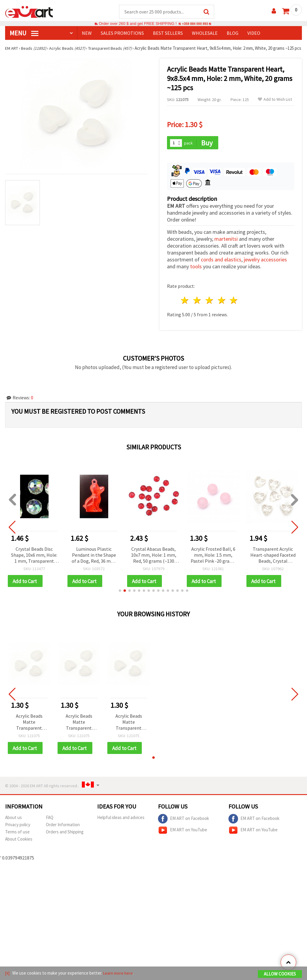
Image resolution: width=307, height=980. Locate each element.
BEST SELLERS (168, 33)
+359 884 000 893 (195, 24)
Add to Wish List (275, 105)
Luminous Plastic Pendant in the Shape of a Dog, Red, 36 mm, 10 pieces (94, 562)
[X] (8, 974)
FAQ (50, 825)
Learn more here (119, 974)
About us (13, 825)
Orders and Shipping (65, 839)
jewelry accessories (265, 266)
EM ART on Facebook (183, 826)
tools (196, 273)
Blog (232, 33)
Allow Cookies (280, 974)
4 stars (222, 307)
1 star (185, 307)
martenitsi (226, 245)
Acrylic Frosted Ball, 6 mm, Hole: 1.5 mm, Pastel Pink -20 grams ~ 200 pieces (213, 562)
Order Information (63, 832)
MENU (24, 33)
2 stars (197, 307)
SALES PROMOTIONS (122, 33)
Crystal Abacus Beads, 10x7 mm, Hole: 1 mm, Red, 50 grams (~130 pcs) (154, 562)
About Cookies (19, 846)
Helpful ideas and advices (121, 825)
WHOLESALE (205, 33)
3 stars (209, 307)
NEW (87, 33)
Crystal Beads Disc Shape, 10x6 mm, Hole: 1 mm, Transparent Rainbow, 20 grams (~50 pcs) (34, 562)
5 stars (234, 307)
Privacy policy (18, 832)
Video (254, 33)
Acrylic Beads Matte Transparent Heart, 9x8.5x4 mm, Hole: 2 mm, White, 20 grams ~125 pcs (29, 729)
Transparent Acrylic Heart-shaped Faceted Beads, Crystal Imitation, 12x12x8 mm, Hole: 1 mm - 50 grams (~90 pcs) (273, 562)
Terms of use (17, 839)
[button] (120, 597)
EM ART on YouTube (183, 838)
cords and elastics (221, 266)
